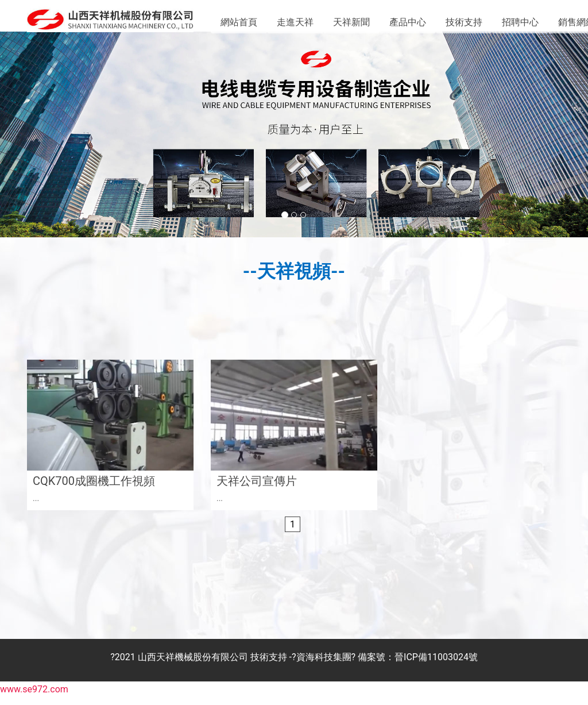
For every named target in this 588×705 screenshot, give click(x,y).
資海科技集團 (324, 666)
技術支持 (464, 22)
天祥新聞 (351, 22)
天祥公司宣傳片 (257, 490)
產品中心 (408, 22)
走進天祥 (295, 22)
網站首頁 (239, 22)
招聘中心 (520, 22)
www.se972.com (34, 698)
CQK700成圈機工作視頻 (94, 490)
